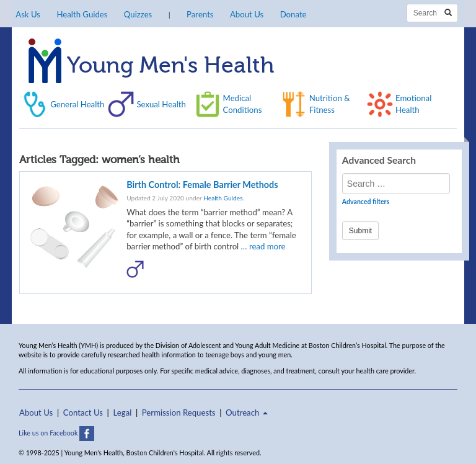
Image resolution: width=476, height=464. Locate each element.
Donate (293, 14)
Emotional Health (413, 104)
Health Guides (82, 14)
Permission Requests (179, 413)
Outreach (247, 413)
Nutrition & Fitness (330, 104)
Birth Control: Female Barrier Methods (202, 185)
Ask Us (28, 14)
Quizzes (138, 14)
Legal (123, 413)
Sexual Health (161, 104)
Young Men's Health (151, 66)
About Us (247, 14)
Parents (200, 14)
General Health (77, 104)
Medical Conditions (243, 104)
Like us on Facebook (56, 433)
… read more (263, 246)
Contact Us (83, 413)
